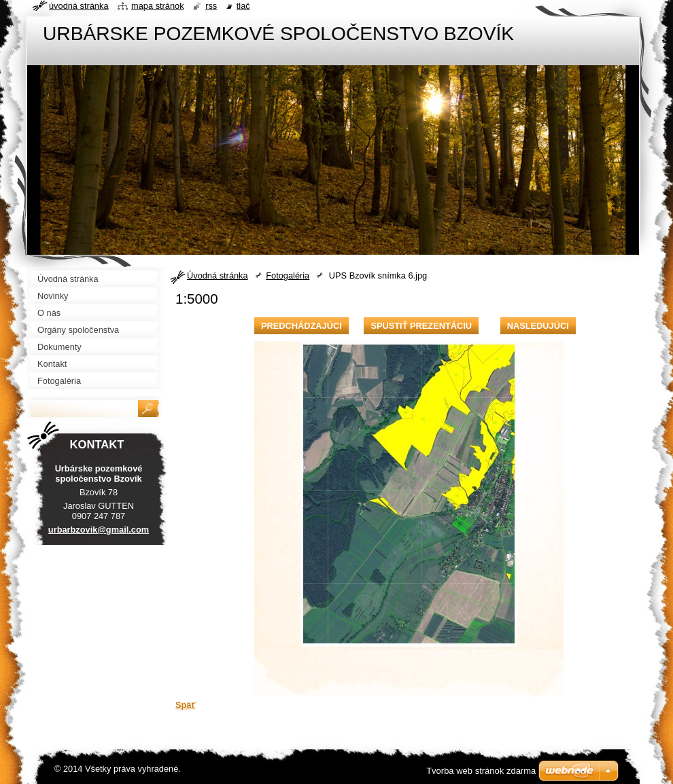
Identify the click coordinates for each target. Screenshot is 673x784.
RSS (211, 6)
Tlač (243, 6)
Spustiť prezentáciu (421, 326)
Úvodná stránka (218, 275)
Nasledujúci (538, 326)
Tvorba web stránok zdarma (481, 771)
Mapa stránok (158, 6)
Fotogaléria (288, 275)
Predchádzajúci (301, 326)
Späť (186, 705)
